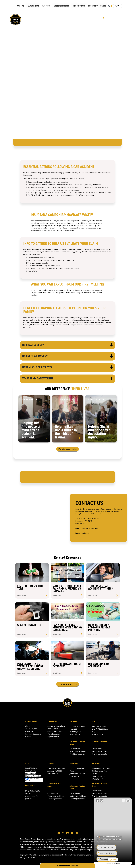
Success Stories (79, 6)
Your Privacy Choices (32, 780)
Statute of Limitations (56, 726)
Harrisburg (96, 764)
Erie (93, 722)
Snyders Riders (53, 737)
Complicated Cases (55, 731)
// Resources (52, 722)
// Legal (28, 764)
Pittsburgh (74, 722)
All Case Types (31, 729)
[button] (21, 5)
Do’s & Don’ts (53, 729)
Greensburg (30, 785)
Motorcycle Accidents (78, 751)
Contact (103, 6)
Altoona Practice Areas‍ (54, 785)
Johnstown (74, 764)
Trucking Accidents (77, 754)
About (28, 726)
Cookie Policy (31, 773)
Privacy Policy (31, 771)
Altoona (51, 764)
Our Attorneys (33, 6)
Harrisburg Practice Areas (100, 785)
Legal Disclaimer (32, 768)
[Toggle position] (124, 801)
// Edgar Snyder (31, 722)
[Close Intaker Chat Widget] (128, 801)
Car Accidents (75, 749)
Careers (28, 737)
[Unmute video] (98, 801)
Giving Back (30, 731)
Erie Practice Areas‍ (99, 742)
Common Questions (61, 6)
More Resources (54, 734)
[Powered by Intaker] (117, 864)
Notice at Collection (33, 776)
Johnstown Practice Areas (77, 788)
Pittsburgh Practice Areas (77, 743)
